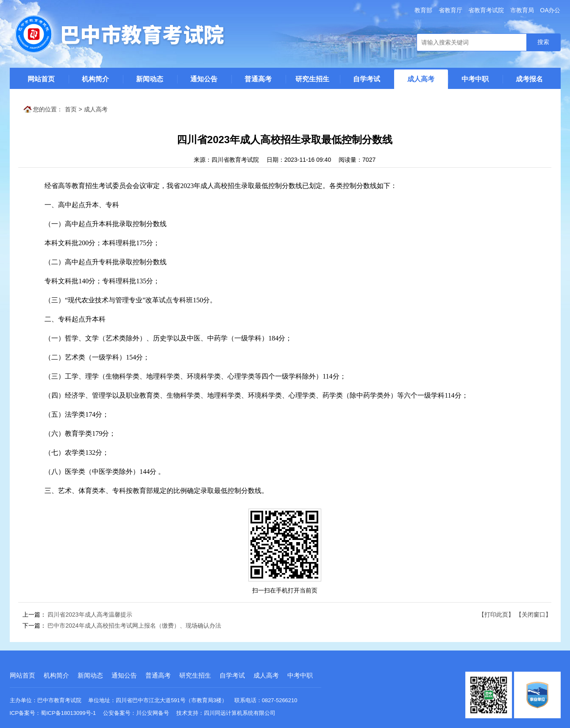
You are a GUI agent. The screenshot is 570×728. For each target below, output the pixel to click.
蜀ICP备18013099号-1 (68, 713)
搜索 (543, 42)
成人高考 (421, 79)
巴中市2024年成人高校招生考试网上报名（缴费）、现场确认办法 (134, 626)
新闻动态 (150, 79)
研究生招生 (312, 79)
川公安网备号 (153, 713)
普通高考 (258, 79)
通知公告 (204, 79)
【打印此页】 (496, 615)
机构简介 (95, 79)
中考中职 (475, 79)
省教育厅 (450, 10)
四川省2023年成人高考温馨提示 (90, 615)
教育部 (423, 10)
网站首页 (41, 79)
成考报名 (529, 79)
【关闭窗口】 (534, 615)
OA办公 (550, 10)
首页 (71, 109)
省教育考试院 (486, 10)
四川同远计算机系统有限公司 (240, 713)
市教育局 (522, 10)
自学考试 (367, 79)
